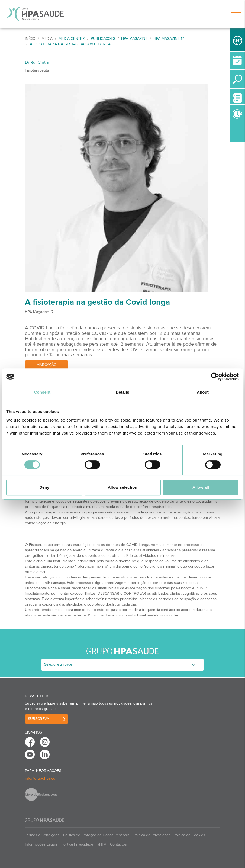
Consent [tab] (42, 392)
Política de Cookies (189, 835)
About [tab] (203, 392)
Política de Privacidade (152, 835)
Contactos (118, 844)
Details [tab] (122, 392)
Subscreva (38, 719)
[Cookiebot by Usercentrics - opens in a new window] (215, 377)
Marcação (47, 365)
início (30, 39)
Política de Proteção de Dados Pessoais (96, 835)
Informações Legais (41, 844)
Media (47, 39)
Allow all (201, 487)
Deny (44, 487)
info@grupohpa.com (42, 778)
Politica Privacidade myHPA (84, 844)
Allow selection (122, 487)
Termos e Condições (42, 835)
